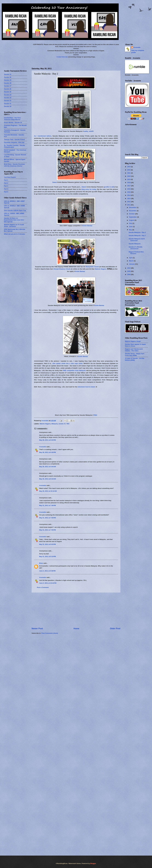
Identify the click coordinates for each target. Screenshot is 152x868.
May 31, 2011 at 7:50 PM (47, 518)
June (131, 227)
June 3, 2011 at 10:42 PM (48, 583)
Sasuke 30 (8, 77)
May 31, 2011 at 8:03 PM (47, 544)
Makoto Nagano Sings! (133, 341)
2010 (129, 268)
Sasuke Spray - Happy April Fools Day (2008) (135, 354)
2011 (129, 205)
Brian (41, 563)
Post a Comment (43, 587)
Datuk (55, 182)
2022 (129, 170)
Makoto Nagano (101, 269)
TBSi (95, 415)
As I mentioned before (43, 136)
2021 (129, 173)
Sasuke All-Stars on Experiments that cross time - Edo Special (14, 220)
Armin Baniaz (87, 226)
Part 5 (6, 192)
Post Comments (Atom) (50, 633)
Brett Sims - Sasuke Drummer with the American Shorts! (14, 165)
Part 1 (6, 180)
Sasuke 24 (8, 95)
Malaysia (55, 424)
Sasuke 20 (8, 106)
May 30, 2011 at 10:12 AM (48, 491)
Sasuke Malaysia (135, 244)
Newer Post (37, 629)
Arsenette (43, 447)
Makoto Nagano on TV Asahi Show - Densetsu (14, 225)
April (131, 258)
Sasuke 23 (8, 98)
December (133, 207)
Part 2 (6, 183)
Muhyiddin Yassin (92, 267)
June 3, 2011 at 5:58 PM (47, 571)
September (133, 217)
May (131, 230)
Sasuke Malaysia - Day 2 (137, 232)
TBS (68, 424)
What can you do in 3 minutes (14, 234)
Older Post (115, 629)
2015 (129, 192)
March (131, 261)
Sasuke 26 (8, 89)
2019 (129, 179)
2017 (129, 186)
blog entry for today (89, 189)
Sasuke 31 (8, 74)
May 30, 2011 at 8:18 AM (47, 479)
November (133, 211)
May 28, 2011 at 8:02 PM (47, 440)
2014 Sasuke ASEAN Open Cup (15, 210)
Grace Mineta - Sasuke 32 (13, 122)
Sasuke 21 (8, 104)
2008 (129, 274)
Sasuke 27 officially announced (136, 248)
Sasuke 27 (8, 86)
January (132, 264)
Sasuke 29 (8, 80)
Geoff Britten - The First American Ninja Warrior (12, 119)
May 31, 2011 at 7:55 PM (47, 530)
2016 (129, 189)
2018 (129, 183)
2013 (129, 198)
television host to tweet (86, 387)
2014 (129, 195)
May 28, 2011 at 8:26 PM (47, 452)
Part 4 (6, 189)
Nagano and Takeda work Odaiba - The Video (134, 350)
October (132, 214)
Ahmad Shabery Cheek (62, 269)
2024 (129, 167)
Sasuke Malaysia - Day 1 (137, 236)
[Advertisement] (76, 610)
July (131, 223)
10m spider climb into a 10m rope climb (67, 363)
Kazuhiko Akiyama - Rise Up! (14, 142)
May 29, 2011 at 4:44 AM (47, 467)
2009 (129, 271)
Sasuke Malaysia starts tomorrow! (137, 240)
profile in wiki (109, 187)
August (132, 220)
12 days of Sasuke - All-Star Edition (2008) (135, 359)
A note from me (62, 57)
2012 (129, 202)
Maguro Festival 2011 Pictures (136, 253)
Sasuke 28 (8, 83)
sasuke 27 (62, 424)
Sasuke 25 (8, 92)
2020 (129, 176)
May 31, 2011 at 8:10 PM (47, 556)
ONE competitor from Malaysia (74, 370)
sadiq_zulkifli (89, 131)
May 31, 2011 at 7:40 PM (47, 505)
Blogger (93, 863)
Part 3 (6, 186)
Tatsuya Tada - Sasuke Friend (14, 140)
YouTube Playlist (10, 177)
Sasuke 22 (8, 101)
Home (76, 629)
